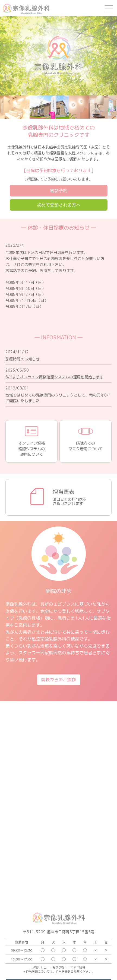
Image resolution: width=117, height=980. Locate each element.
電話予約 (59, 191)
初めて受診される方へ (59, 205)
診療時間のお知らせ (23, 359)
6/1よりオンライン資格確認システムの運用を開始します (54, 377)
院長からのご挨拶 (59, 680)
